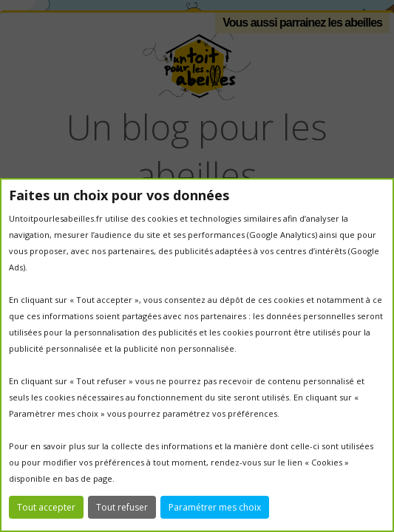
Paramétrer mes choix (215, 507)
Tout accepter (46, 507)
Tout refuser (122, 507)
